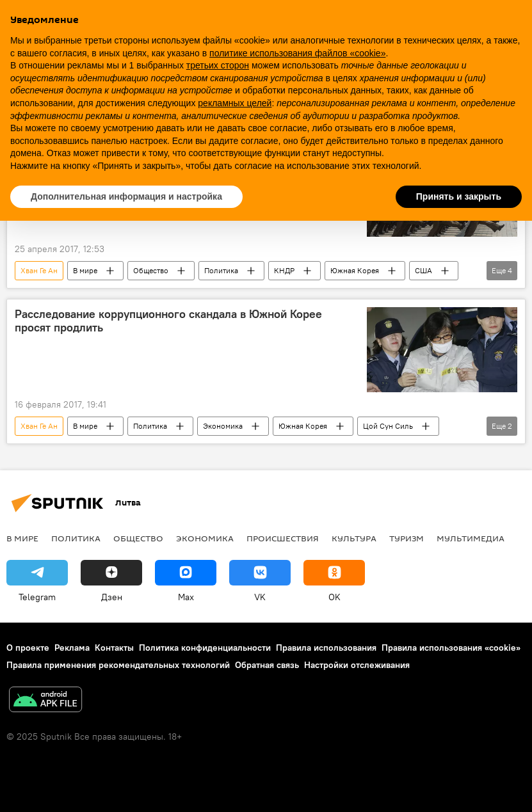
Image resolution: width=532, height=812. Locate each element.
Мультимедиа (471, 538)
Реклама (72, 648)
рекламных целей (235, 103)
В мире (85, 270)
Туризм (407, 538)
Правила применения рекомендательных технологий (118, 665)
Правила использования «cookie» (451, 648)
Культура (354, 538)
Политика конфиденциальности (205, 648)
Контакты (114, 648)
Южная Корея (355, 270)
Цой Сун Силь (388, 426)
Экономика (223, 426)
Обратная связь (267, 665)
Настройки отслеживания (357, 665)
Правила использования (326, 648)
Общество (151, 270)
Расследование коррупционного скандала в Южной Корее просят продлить (168, 321)
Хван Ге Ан (39, 270)
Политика (221, 270)
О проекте (28, 648)
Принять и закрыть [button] (459, 196)
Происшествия (283, 538)
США (423, 270)
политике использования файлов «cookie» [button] (297, 53)
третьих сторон (218, 65)
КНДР (284, 270)
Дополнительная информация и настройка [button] (126, 196)
